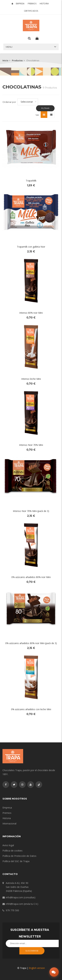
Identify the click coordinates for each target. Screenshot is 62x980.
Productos (17, 60)
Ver (37, 115)
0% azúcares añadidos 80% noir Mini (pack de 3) (31, 643)
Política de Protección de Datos (19, 856)
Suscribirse (32, 951)
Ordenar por (9, 102)
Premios (32, 4)
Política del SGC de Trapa (16, 861)
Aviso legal (8, 845)
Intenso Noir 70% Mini (31, 445)
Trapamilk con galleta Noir (31, 247)
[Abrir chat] (54, 972)
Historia (44, 4)
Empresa (20, 4)
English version (37, 968)
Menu (9, 47)
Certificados (31, 11)
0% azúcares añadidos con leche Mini (31, 709)
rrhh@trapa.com (14, 904)
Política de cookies (12, 851)
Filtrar (45, 108)
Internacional (9, 824)
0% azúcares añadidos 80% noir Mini (31, 577)
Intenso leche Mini (31, 379)
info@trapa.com (14, 897)
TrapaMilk (31, 181)
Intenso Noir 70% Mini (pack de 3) (31, 511)
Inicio (5, 60)
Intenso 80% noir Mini (31, 313)
